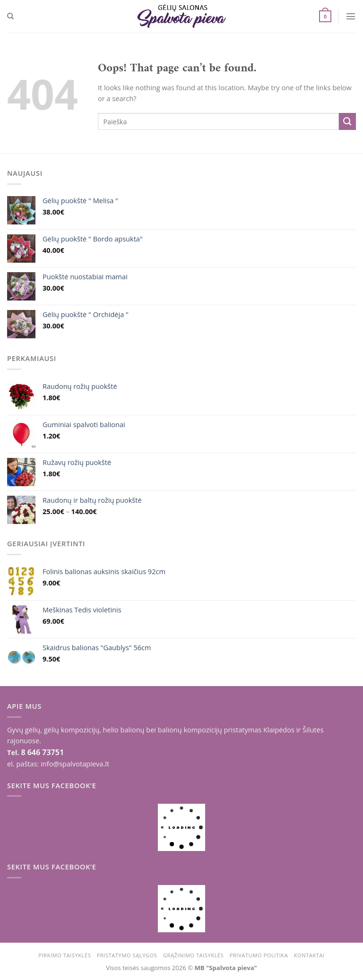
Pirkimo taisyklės (65, 955)
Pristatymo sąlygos (127, 955)
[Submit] (347, 121)
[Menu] (351, 16)
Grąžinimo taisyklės (194, 955)
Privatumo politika (259, 955)
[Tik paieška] (10, 16)
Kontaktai (309, 955)
